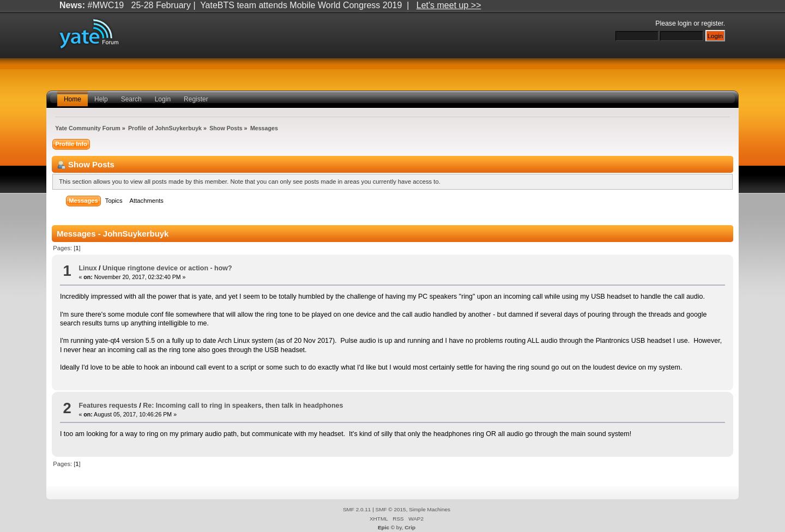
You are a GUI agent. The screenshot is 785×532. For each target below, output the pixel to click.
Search (131, 99)
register (712, 23)
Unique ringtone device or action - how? (167, 268)
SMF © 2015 (391, 509)
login (685, 23)
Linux (87, 268)
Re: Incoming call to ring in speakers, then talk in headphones (243, 406)
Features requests (108, 406)
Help (101, 99)
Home (73, 99)
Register (196, 99)
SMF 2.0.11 (357, 509)
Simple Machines (430, 509)
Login (163, 99)
